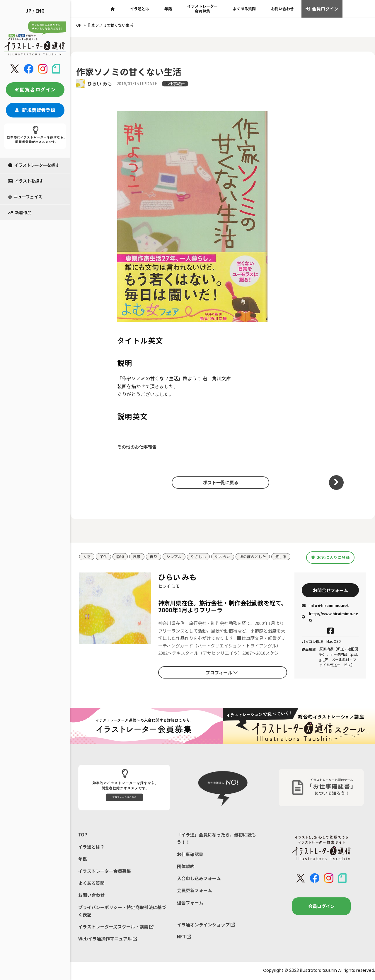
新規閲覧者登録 (35, 110)
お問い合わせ (282, 9)
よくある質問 (244, 9)
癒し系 (281, 557)
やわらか (223, 557)
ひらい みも (100, 83)
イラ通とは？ (91, 847)
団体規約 (186, 866)
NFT (184, 937)
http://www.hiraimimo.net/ (330, 617)
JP (29, 11)
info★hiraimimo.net (325, 606)
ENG (40, 11)
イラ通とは (140, 9)
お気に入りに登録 (330, 557)
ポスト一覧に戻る (220, 482)
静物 (120, 557)
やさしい (198, 557)
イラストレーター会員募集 (202, 8)
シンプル (174, 557)
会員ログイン (322, 9)
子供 (103, 557)
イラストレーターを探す (34, 165)
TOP (83, 835)
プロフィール (221, 672)
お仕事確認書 (190, 854)
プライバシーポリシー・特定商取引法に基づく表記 (122, 911)
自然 (154, 557)
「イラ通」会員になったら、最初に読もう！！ (217, 838)
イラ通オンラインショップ (206, 925)
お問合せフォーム (330, 590)
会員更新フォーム (195, 891)
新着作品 (20, 212)
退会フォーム (190, 903)
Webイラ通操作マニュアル (108, 939)
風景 (137, 557)
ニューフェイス (25, 197)
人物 (87, 557)
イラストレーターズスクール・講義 (116, 927)
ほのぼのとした (253, 557)
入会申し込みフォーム (199, 878)
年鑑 (168, 9)
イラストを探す (26, 181)
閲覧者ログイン (35, 89)
